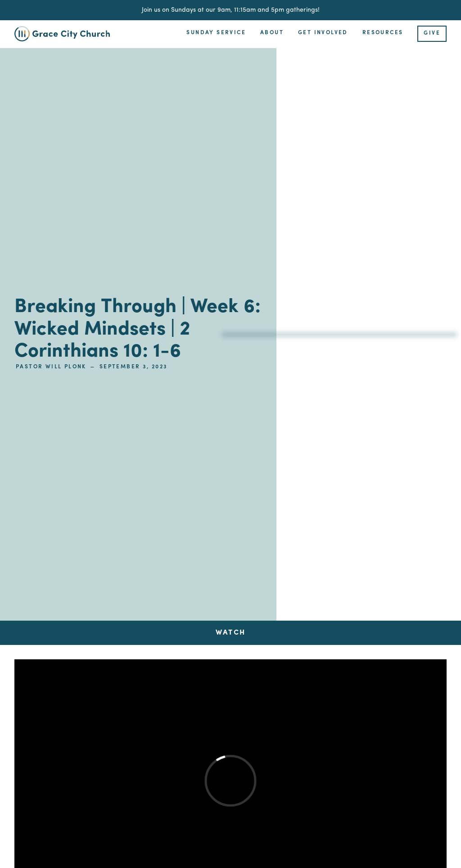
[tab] (230, 633)
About (272, 33)
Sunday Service (216, 33)
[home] (68, 34)
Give (432, 33)
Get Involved (323, 33)
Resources (383, 33)
